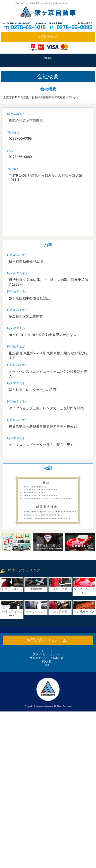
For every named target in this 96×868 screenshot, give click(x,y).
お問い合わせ (48, 37)
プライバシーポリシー (47, 654)
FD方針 (47, 662)
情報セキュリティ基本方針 (47, 658)
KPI (47, 665)
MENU (48, 58)
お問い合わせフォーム (47, 640)
